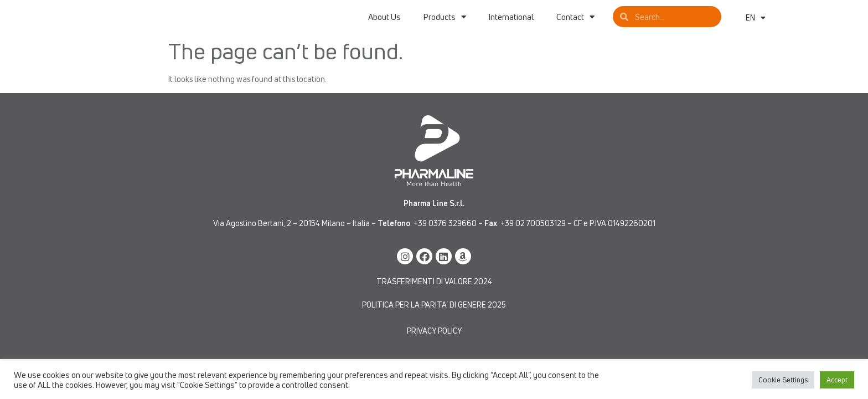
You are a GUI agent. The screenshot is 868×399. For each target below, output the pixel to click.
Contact (575, 21)
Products (445, 21)
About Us (384, 22)
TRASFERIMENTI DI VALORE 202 (432, 291)
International (511, 22)
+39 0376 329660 (445, 232)
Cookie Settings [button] (783, 380)
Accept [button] (837, 380)
